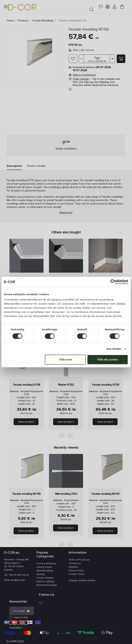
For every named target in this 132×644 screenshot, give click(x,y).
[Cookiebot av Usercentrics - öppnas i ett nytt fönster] (113, 282)
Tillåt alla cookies (108, 359)
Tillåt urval (65, 359)
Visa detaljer (114, 349)
